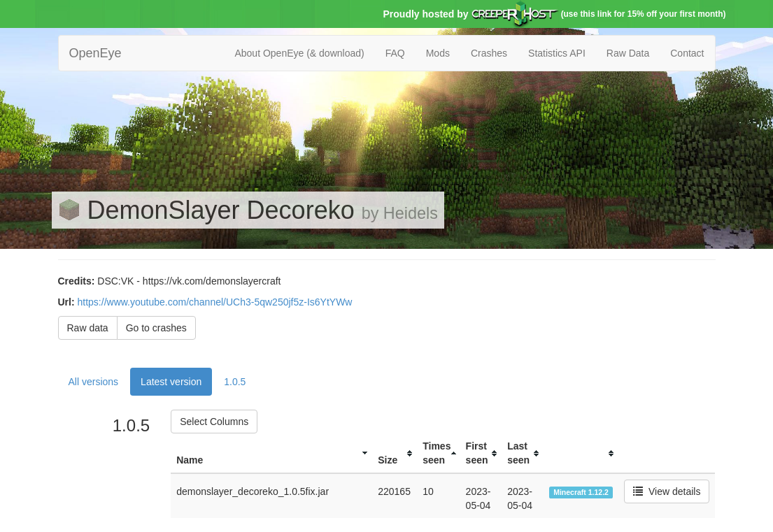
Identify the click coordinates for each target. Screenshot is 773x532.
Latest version (171, 382)
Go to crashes (156, 328)
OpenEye (95, 53)
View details (667, 491)
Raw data (88, 328)
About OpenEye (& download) (299, 53)
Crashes (489, 53)
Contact (687, 53)
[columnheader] (271, 453)
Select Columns (214, 422)
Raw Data (628, 53)
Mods (438, 53)
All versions (94, 382)
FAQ (395, 53)
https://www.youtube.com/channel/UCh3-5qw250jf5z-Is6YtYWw (215, 302)
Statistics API (557, 53)
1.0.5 (235, 382)
